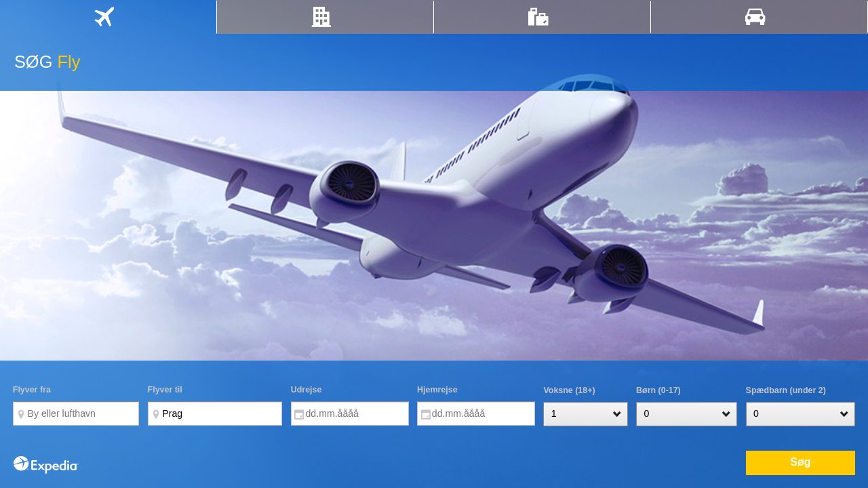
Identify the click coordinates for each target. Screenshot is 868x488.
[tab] (108, 17)
